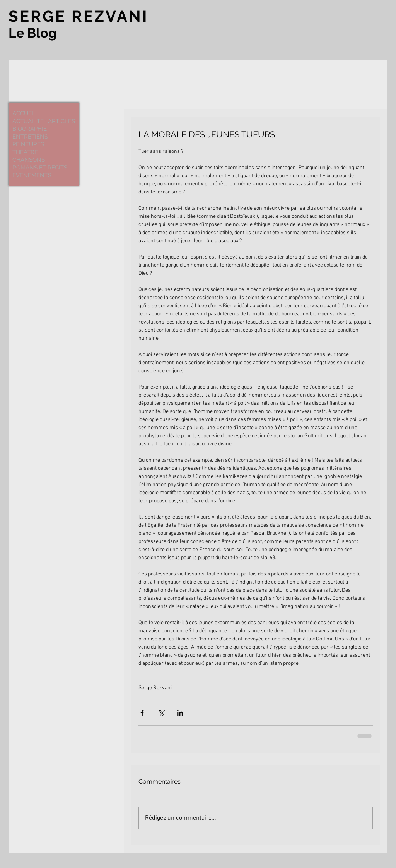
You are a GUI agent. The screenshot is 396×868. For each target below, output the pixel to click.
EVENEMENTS (32, 175)
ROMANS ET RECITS (40, 168)
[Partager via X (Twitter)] (161, 713)
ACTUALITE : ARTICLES (44, 121)
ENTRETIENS (30, 137)
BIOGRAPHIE (30, 129)
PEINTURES (28, 144)
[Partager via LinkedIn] (180, 713)
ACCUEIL (25, 113)
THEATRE (25, 152)
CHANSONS (29, 160)
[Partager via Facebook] (142, 713)
